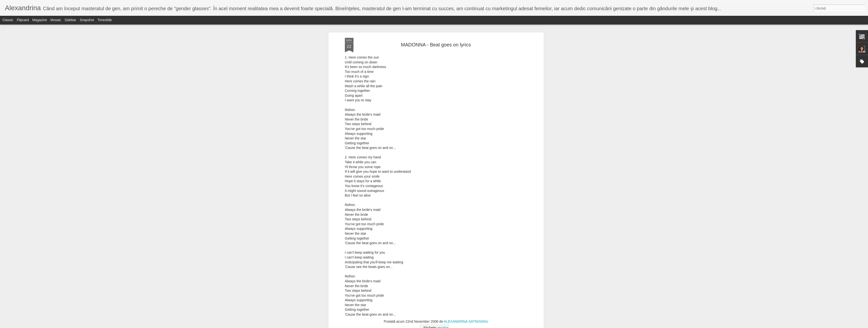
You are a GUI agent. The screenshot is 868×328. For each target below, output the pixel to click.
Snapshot (87, 20)
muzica (443, 62)
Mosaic (56, 20)
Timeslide (105, 20)
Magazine (40, 20)
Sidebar (70, 20)
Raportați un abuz (465, 325)
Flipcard (23, 20)
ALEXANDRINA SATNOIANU (466, 56)
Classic (8, 20)
